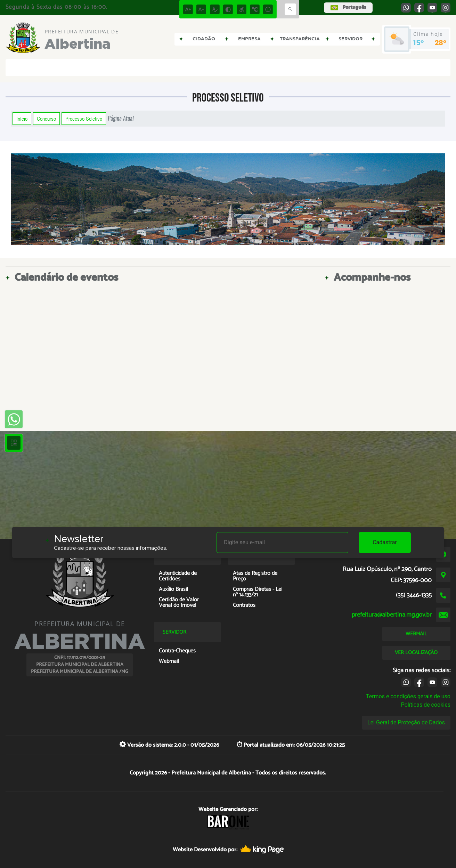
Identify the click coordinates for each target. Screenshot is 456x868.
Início (22, 119)
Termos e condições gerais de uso (408, 696)
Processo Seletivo (84, 119)
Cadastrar (385, 542)
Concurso (46, 119)
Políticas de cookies (426, 705)
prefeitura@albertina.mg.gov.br (392, 615)
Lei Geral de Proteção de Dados (406, 722)
